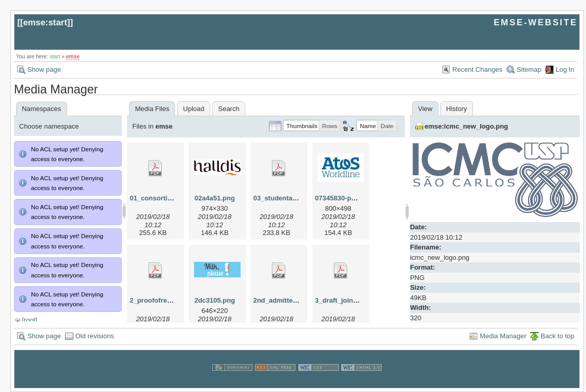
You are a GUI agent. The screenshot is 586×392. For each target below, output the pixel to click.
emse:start (45, 22)
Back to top (557, 336)
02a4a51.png (215, 198)
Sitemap (529, 69)
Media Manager (503, 336)
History (456, 109)
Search (228, 109)
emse (73, 57)
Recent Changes (477, 69)
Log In (565, 69)
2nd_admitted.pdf (281, 300)
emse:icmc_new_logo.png (466, 126)
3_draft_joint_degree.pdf (354, 300)
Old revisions (95, 336)
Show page (44, 69)
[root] (29, 320)
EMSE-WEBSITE (535, 22)
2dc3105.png (215, 300)
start (55, 57)
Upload (194, 109)
